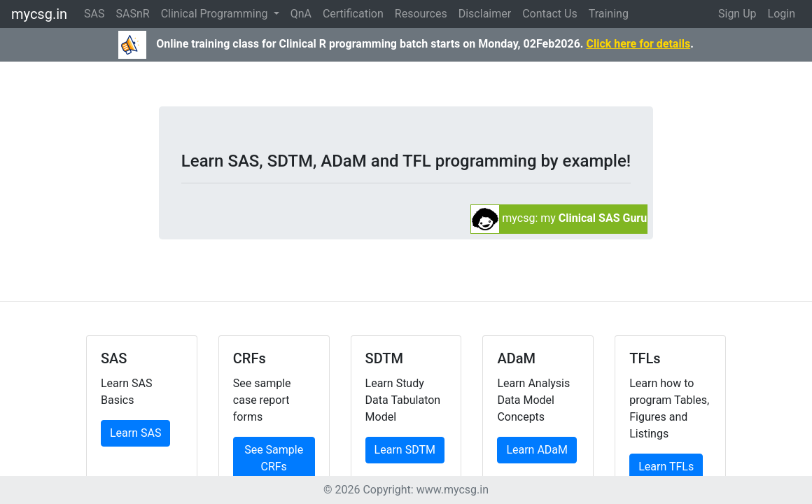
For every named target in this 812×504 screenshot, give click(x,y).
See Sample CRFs (274, 458)
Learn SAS (135, 433)
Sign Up (737, 14)
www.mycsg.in (453, 490)
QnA (301, 14)
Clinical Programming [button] (216, 14)
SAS (94, 14)
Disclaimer (485, 14)
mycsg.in (39, 14)
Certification (353, 14)
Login (782, 14)
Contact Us (550, 14)
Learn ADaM (537, 450)
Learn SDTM (405, 450)
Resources (421, 14)
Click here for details (638, 44)
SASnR (133, 14)
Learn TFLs (666, 467)
